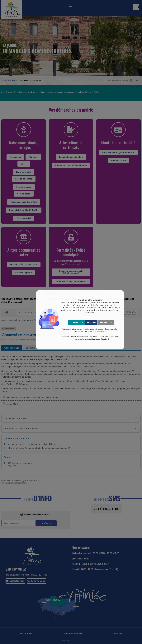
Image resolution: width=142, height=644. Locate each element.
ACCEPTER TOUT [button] (76, 322)
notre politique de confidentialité (97, 339)
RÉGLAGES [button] (91, 322)
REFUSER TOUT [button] (106, 322)
